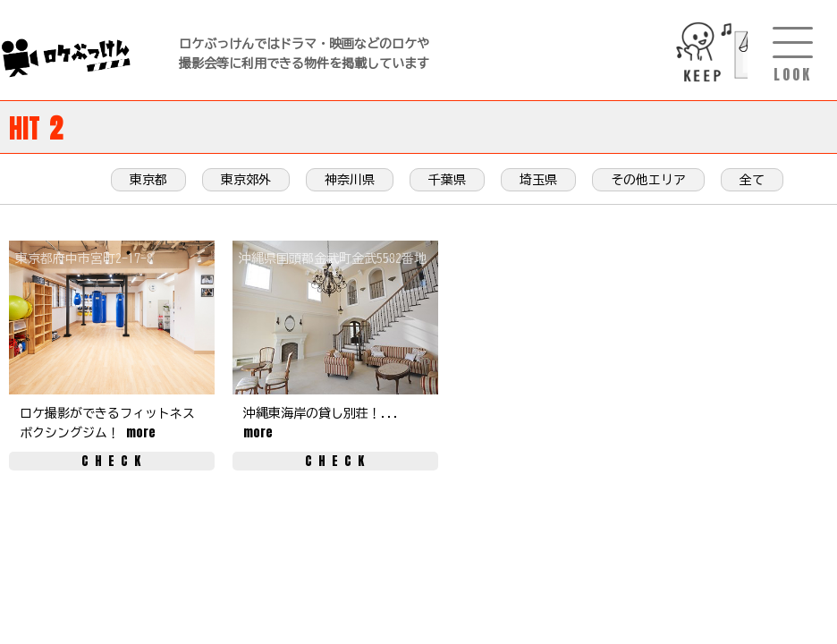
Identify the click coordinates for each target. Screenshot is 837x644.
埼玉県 (538, 180)
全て (752, 180)
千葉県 (447, 180)
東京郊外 (246, 180)
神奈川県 (350, 180)
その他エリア (648, 180)
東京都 (148, 180)
